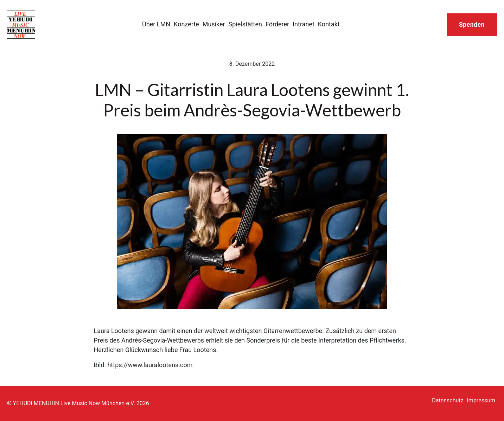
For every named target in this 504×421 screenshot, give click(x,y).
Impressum (481, 400)
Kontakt (329, 24)
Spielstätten (245, 24)
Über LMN (156, 24)
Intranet (304, 24)
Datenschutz (448, 400)
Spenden (472, 25)
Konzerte (186, 24)
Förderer (277, 24)
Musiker (214, 24)
